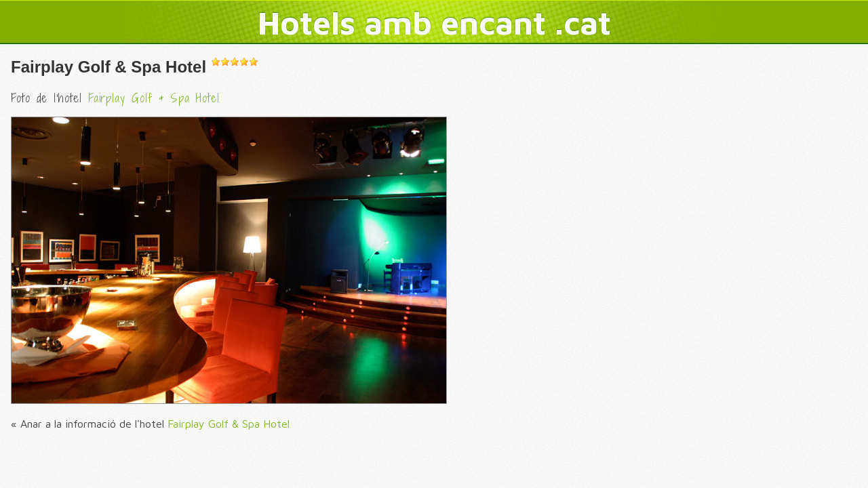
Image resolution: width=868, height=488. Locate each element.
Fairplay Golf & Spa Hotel (108, 67)
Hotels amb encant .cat (434, 22)
